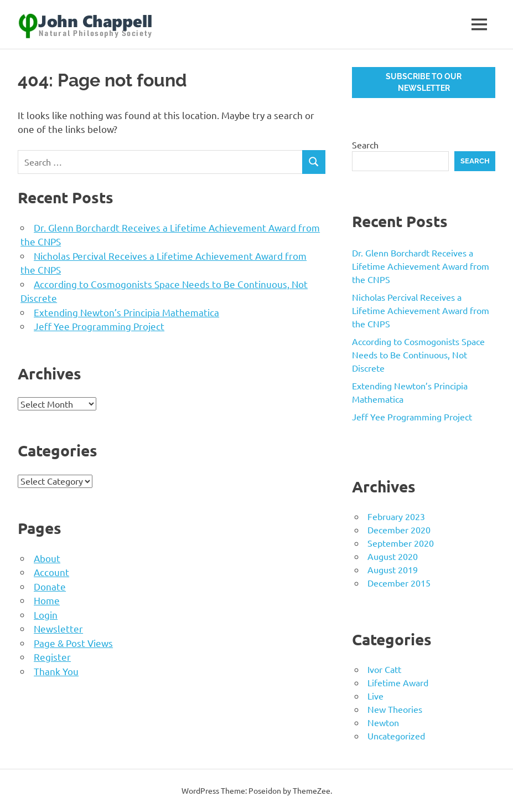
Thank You (56, 671)
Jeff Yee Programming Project (99, 326)
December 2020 (399, 530)
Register (52, 657)
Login (46, 615)
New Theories (395, 709)
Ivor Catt (384, 669)
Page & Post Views (73, 643)
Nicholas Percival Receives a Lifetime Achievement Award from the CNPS (421, 310)
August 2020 (393, 556)
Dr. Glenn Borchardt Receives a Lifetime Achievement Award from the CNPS (421, 266)
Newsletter (58, 628)
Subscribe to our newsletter (424, 82)
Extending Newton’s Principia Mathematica (126, 312)
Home (47, 600)
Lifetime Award (398, 682)
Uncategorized (396, 736)
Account (51, 572)
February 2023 (396, 516)
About (47, 558)
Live (375, 696)
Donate (50, 586)
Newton (383, 722)
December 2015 (399, 583)
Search (365, 145)
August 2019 (393, 569)
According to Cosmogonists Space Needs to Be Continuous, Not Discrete (418, 354)
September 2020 (401, 543)
